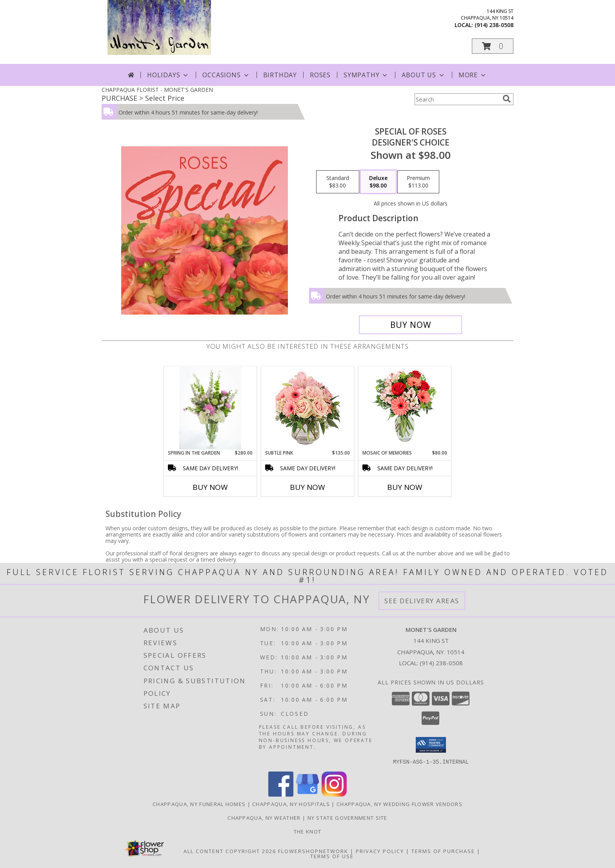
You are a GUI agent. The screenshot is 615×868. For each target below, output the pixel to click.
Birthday (280, 75)
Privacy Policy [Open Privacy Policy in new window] (380, 851)
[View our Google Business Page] (307, 794)
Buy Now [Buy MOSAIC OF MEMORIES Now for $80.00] (405, 487)
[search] (507, 99)
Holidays (168, 75)
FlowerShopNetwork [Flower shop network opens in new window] (313, 851)
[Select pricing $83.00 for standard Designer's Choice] (338, 182)
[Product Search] (457, 99)
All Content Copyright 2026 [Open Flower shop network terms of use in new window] (230, 851)
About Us (423, 75)
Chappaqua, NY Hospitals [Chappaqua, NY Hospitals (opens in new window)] (291, 804)
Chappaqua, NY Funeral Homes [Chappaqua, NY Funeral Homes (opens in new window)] (199, 804)
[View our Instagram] (334, 794)
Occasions (226, 75)
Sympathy (366, 75)
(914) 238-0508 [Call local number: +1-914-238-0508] (494, 25)
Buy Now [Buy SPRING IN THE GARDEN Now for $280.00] (210, 487)
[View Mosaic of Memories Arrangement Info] (405, 408)
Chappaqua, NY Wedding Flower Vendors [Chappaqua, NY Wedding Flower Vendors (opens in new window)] (399, 804)
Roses (320, 75)
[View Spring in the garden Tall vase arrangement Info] (210, 408)
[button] (493, 46)
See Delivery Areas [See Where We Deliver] (422, 601)
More (473, 75)
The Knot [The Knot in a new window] (307, 831)
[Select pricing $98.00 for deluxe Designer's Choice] (378, 182)
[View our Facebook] (281, 794)
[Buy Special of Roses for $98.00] (410, 325)
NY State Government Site (348, 817)
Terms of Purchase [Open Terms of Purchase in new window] (443, 851)
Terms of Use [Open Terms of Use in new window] (332, 856)
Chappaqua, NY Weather (264, 817)
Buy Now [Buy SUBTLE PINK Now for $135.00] (307, 487)
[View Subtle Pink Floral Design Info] (308, 408)
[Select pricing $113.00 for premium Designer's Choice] (418, 182)
